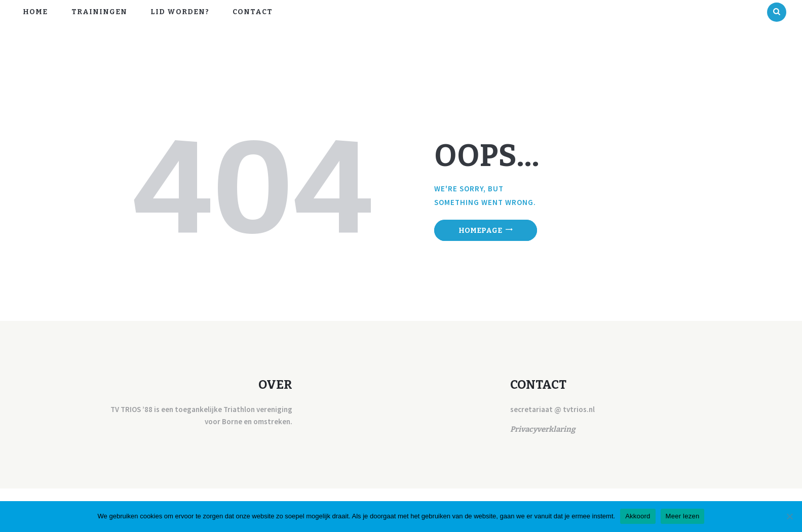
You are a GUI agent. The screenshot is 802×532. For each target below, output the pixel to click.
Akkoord (638, 516)
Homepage (480, 231)
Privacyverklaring (543, 429)
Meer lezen (683, 516)
